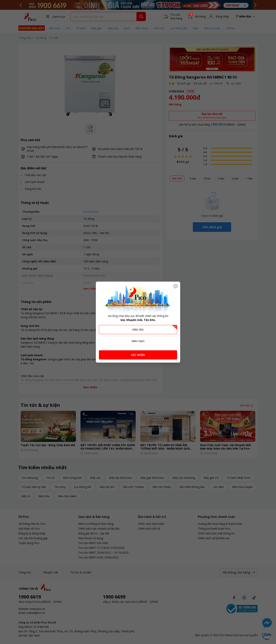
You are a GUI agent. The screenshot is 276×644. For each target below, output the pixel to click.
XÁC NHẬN (138, 355)
